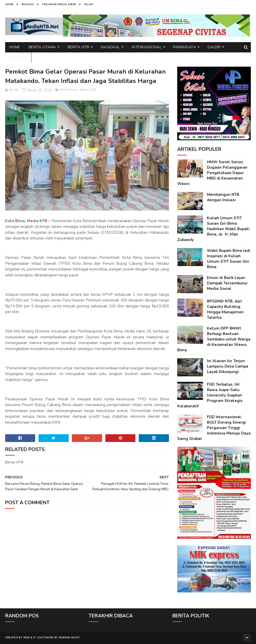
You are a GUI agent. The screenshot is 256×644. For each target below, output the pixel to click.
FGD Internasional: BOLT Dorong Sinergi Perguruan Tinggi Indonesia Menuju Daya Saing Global (214, 428)
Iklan (89, 4)
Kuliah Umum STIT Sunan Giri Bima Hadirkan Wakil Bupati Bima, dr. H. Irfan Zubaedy (213, 229)
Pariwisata (184, 47)
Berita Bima (69, 90)
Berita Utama (42, 47)
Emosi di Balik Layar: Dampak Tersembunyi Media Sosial (227, 283)
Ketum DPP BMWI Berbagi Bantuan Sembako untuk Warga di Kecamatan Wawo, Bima (214, 339)
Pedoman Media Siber (59, 4)
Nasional (111, 47)
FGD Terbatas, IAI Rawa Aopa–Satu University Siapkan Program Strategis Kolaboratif (210, 395)
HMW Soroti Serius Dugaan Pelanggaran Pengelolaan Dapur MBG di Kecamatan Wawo (212, 173)
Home (9, 4)
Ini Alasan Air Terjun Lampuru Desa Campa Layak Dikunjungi (228, 366)
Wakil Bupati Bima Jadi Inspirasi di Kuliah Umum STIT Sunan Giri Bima (229, 259)
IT (35, 638)
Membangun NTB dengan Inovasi (223, 197)
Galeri (214, 47)
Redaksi (28, 4)
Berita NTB (79, 47)
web (26, 638)
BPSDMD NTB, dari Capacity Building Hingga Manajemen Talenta (225, 309)
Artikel (17, 57)
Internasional (147, 47)
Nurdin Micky (69, 638)
